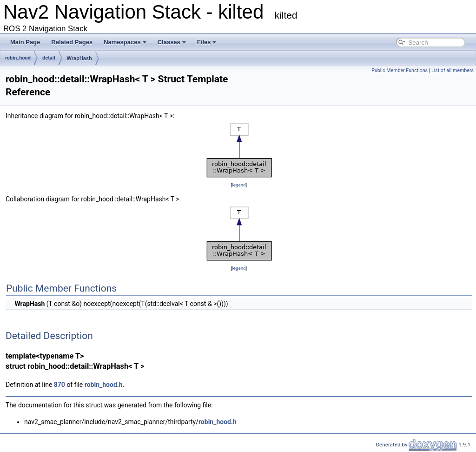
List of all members (453, 70)
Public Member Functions (400, 70)
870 (59, 385)
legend (239, 185)
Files (207, 42)
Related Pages (72, 42)
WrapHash (79, 58)
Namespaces (125, 42)
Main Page (25, 42)
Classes (172, 42)
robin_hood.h (104, 385)
